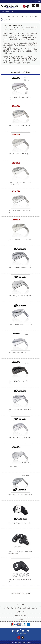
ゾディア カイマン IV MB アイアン (19, 154)
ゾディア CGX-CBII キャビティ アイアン (20, 268)
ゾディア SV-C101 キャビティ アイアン (20, 324)
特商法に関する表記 (21, 616)
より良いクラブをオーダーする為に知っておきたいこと (21, 608)
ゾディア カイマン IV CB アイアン (19, 126)
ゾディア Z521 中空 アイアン (17, 353)
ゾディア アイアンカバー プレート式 (19, 523)
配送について (21, 612)
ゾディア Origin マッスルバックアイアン (20, 296)
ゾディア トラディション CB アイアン (20, 438)
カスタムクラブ (12, 16)
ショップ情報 (21, 604)
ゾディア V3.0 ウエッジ (15, 466)
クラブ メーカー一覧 (25, 16)
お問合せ (21, 620)
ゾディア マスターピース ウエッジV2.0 (20, 495)
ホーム (3, 16)
